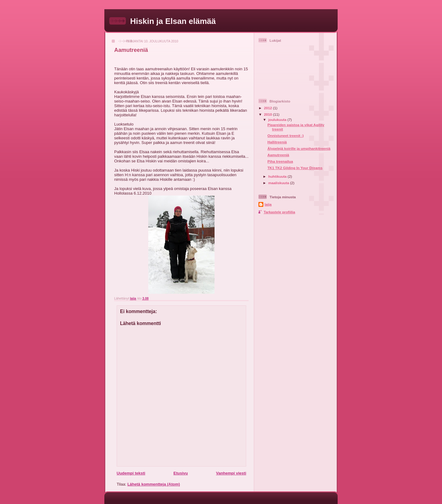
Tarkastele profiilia (279, 212)
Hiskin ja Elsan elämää (173, 21)
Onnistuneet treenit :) (285, 136)
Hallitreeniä (277, 142)
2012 (268, 108)
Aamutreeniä (278, 155)
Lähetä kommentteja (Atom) (154, 484)
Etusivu (181, 473)
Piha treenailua (280, 161)
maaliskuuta (279, 183)
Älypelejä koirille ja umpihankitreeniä (299, 148)
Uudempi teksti (131, 473)
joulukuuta (278, 120)
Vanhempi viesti (231, 473)
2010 (268, 114)
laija (268, 204)
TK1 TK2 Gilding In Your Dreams (295, 168)
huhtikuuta (278, 176)
